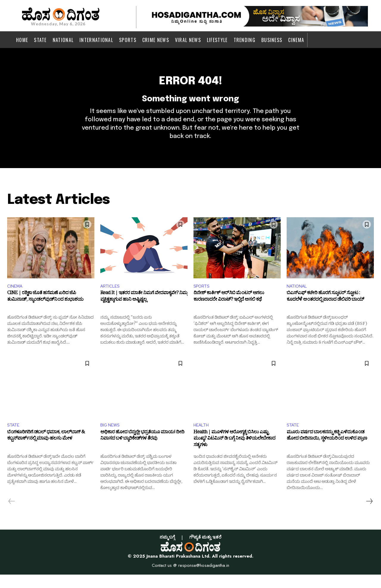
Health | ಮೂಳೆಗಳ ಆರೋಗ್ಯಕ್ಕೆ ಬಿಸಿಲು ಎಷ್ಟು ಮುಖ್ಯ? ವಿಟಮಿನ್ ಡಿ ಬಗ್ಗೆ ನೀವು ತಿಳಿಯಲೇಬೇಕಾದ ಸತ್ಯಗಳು (234, 453)
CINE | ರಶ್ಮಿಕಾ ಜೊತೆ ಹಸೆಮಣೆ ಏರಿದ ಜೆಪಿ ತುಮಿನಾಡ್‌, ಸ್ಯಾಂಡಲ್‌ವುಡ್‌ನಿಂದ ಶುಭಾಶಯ (45, 310)
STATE (14, 438)
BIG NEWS (111, 438)
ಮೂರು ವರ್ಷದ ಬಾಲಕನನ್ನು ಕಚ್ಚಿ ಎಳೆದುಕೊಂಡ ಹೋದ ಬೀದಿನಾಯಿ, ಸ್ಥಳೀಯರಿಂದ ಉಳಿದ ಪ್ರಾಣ (327, 450)
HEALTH (202, 438)
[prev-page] (12, 514)
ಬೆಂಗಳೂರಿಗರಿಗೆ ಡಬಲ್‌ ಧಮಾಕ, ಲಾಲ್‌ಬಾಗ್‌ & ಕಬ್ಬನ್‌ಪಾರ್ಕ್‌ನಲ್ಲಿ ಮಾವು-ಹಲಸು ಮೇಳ (46, 450)
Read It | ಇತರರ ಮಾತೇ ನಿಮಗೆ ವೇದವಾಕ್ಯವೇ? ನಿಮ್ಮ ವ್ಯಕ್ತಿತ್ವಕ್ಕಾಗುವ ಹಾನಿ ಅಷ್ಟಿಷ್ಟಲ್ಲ (144, 310)
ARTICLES (111, 298)
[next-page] (369, 514)
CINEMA (16, 298)
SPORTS (203, 298)
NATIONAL (298, 298)
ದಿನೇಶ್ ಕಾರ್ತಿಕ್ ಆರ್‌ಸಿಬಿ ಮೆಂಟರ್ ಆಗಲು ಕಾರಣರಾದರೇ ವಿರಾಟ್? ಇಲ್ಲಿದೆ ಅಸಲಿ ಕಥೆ (229, 310)
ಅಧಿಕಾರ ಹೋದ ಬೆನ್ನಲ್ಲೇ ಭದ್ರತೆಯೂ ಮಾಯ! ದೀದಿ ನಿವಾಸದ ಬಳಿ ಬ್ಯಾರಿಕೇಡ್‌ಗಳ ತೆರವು (142, 450)
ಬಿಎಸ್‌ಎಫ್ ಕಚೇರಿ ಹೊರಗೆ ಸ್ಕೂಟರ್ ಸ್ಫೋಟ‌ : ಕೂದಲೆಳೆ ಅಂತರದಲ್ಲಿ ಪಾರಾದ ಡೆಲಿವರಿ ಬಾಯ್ (325, 310)
